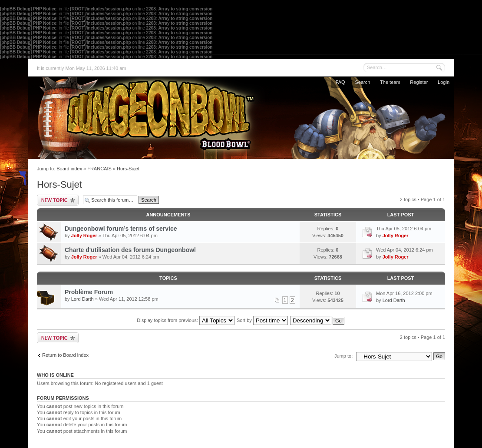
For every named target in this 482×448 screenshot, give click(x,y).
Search (362, 82)
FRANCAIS (99, 169)
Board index (69, 169)
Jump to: (343, 356)
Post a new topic (58, 200)
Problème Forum (89, 292)
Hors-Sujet (128, 169)
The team (390, 82)
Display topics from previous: (186, 320)
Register (419, 82)
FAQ (340, 82)
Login (444, 82)
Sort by (262, 320)
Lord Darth (83, 299)
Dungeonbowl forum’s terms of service (121, 229)
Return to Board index (65, 355)
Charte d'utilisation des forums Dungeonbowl (130, 250)
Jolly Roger (84, 236)
